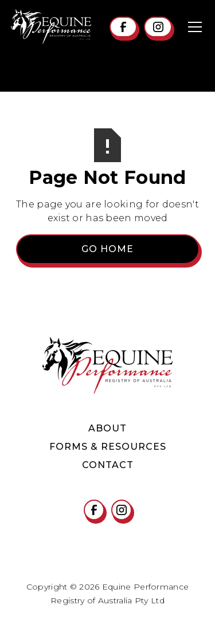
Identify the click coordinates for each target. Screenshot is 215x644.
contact (108, 465)
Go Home (107, 249)
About (107, 428)
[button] (193, 27)
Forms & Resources (108, 447)
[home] (51, 27)
